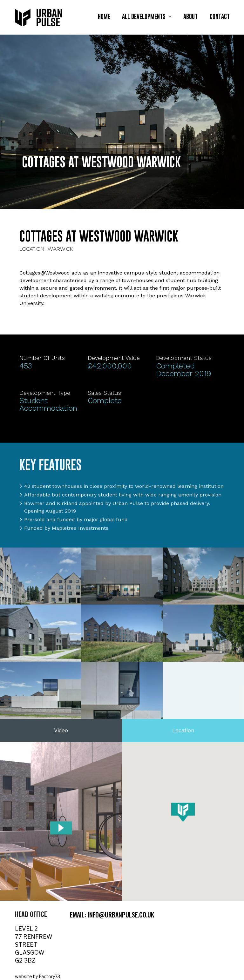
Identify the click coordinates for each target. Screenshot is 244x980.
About (190, 17)
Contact (220, 17)
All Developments (147, 17)
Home (104, 17)
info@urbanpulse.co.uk (121, 915)
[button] (183, 815)
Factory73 (49, 976)
